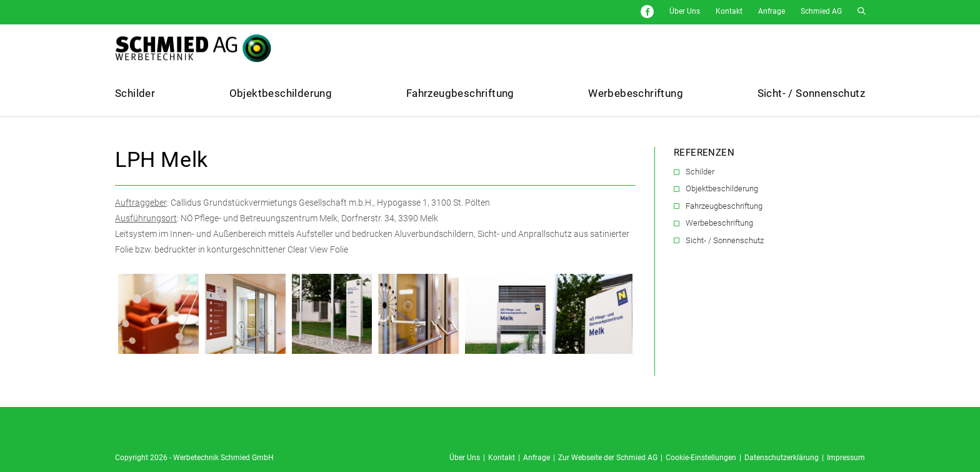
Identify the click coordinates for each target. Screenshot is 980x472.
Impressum (846, 458)
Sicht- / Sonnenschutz (725, 240)
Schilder (700, 172)
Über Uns (685, 11)
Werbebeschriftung (719, 223)
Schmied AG (821, 11)
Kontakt (729, 11)
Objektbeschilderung (722, 188)
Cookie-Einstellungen (701, 458)
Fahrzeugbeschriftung (724, 206)
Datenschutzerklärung (782, 458)
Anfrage (772, 11)
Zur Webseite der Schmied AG (608, 458)
